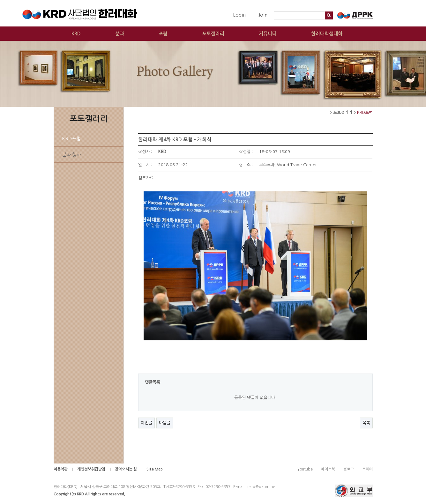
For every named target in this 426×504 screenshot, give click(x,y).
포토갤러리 (213, 34)
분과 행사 (71, 155)
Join (263, 15)
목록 (366, 423)
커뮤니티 (268, 34)
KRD (76, 34)
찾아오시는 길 (126, 469)
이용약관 (61, 469)
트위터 (367, 469)
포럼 (163, 34)
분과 (120, 34)
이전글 (146, 423)
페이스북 (328, 469)
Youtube (305, 469)
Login (239, 15)
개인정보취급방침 (91, 469)
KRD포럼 (71, 139)
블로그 (349, 469)
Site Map (155, 469)
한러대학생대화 (327, 34)
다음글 (165, 423)
